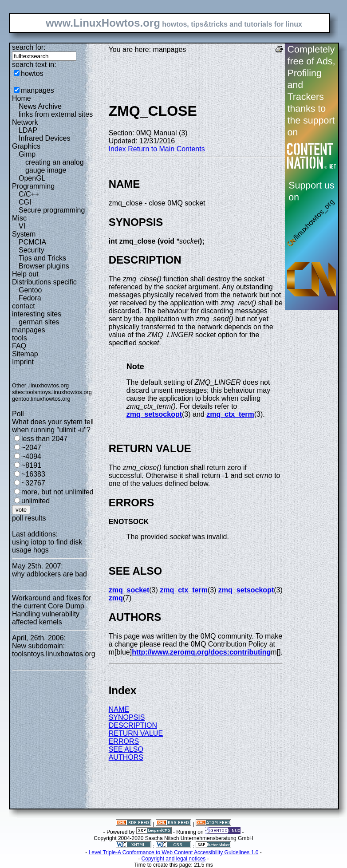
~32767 (33, 483)
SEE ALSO (126, 749)
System (24, 234)
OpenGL (32, 178)
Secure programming (52, 210)
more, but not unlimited (57, 492)
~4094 (31, 456)
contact (24, 306)
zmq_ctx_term (230, 414)
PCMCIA (32, 242)
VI (22, 226)
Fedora (30, 298)
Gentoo (30, 290)
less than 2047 (44, 439)
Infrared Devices (45, 138)
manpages (37, 90)
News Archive (40, 106)
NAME (119, 709)
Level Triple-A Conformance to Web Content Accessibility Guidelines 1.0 (174, 852)
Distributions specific (44, 282)
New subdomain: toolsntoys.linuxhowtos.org (54, 650)
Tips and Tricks (42, 258)
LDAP (28, 130)
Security (32, 250)
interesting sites (37, 314)
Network (25, 122)
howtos (32, 73)
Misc (19, 218)
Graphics (26, 146)
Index (117, 149)
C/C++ (29, 194)
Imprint (23, 362)
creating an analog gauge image (55, 166)
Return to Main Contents (166, 149)
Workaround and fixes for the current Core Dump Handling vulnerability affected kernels (51, 610)
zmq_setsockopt (154, 414)
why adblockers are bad (49, 574)
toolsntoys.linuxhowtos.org (59, 392)
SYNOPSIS (127, 717)
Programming (33, 186)
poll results (29, 518)
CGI (25, 202)
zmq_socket (129, 590)
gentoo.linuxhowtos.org (41, 399)
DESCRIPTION (133, 725)
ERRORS (124, 741)
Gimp (27, 154)
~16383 (33, 474)
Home (22, 98)
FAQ (19, 346)
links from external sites (56, 114)
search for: (29, 47)
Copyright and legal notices (174, 859)
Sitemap (25, 354)
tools (20, 338)
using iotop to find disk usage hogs (47, 546)
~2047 (31, 448)
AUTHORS (126, 757)
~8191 (31, 465)
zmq (116, 598)
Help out (25, 274)
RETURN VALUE (136, 733)
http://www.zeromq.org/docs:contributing (201, 652)
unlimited (35, 501)
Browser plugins (44, 266)
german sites (39, 322)
